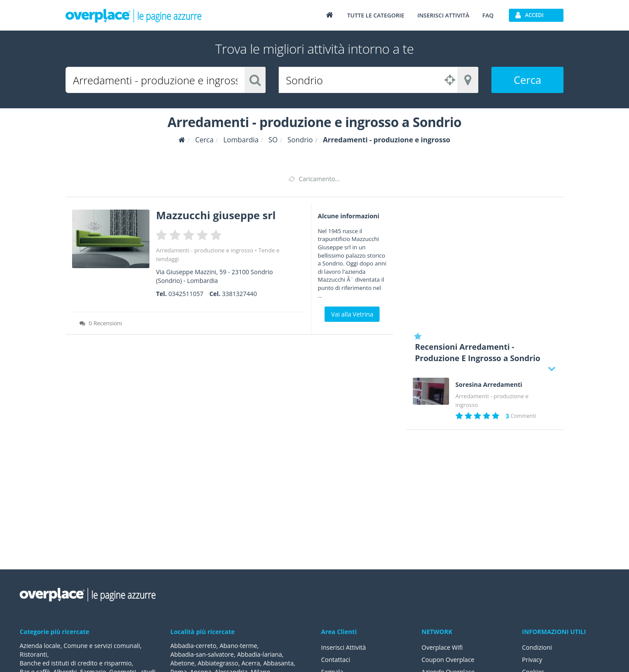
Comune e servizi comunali (102, 646)
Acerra (251, 663)
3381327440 (239, 294)
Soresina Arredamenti (489, 385)
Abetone (182, 663)
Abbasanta (279, 663)
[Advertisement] (485, 264)
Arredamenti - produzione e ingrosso (205, 250)
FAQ (488, 15)
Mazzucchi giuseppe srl (216, 215)
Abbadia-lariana (260, 654)
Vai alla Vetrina (352, 314)
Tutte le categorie (376, 15)
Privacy (532, 660)
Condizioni (537, 647)
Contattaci (336, 660)
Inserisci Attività (344, 647)
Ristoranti (33, 654)
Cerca (527, 80)
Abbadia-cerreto (193, 646)
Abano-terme (238, 646)
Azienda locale (40, 646)
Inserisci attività (443, 15)
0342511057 (186, 294)
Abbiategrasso (218, 663)
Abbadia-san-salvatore (202, 654)
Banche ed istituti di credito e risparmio (76, 663)
